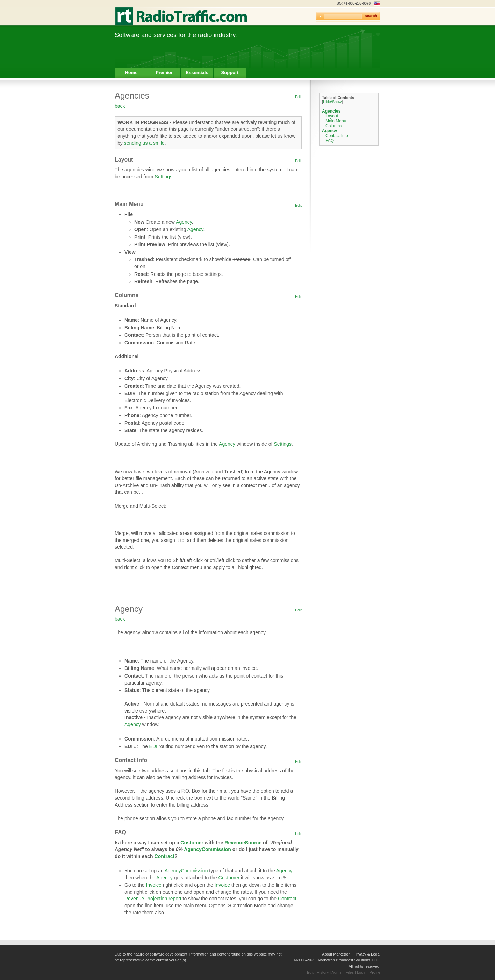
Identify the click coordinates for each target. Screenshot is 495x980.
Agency (184, 222)
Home (131, 73)
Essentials (197, 73)
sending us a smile (144, 143)
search (371, 16)
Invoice (153, 885)
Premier (164, 73)
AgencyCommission (207, 849)
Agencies (331, 111)
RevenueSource (243, 843)
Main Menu (336, 121)
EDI (153, 746)
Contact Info (337, 136)
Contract (165, 856)
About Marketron (336, 954)
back (120, 106)
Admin (337, 972)
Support (230, 73)
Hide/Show (332, 102)
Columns (334, 126)
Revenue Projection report (153, 899)
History (323, 972)
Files (350, 972)
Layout (332, 116)
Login (362, 972)
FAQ (330, 141)
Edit (298, 97)
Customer (192, 843)
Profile (375, 972)
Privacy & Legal (367, 954)
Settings (163, 177)
